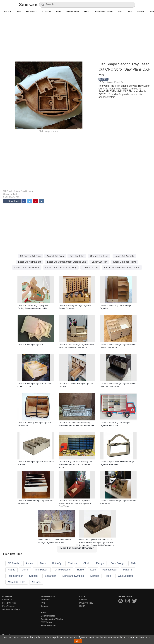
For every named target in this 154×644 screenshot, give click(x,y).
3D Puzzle (46, 11)
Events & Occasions (104, 11)
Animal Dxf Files (55, 256)
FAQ (43, 603)
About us (45, 600)
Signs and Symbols (73, 576)
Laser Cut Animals (124, 256)
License (83, 600)
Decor (87, 11)
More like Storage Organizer (77, 548)
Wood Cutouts (73, 11)
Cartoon (72, 563)
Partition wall (109, 570)
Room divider (15, 576)
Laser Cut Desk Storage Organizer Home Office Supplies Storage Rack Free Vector (75, 503)
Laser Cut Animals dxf (30, 262)
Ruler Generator (49, 625)
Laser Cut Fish (99, 262)
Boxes (59, 11)
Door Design (117, 563)
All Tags (36, 582)
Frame (12, 570)
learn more (145, 637)
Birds (43, 563)
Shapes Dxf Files (99, 256)
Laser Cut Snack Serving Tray (61, 268)
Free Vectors (8, 606)
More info (118, 82)
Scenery (34, 576)
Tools (19, 11)
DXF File (103, 79)
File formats (31, 11)
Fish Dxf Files (77, 256)
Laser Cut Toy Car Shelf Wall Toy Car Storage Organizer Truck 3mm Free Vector (75, 464)
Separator (50, 576)
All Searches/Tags (11, 609)
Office (129, 11)
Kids (120, 11)
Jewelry (140, 11)
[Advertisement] (77, 39)
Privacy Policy (86, 603)
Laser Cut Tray (90, 268)
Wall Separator (126, 576)
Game (25, 570)
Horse (81, 570)
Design (100, 563)
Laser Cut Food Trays (125, 262)
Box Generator (48, 616)
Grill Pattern (42, 570)
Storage (95, 576)
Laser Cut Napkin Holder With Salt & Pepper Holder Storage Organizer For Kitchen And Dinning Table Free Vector (96, 542)
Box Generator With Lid (52, 619)
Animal (17, 191)
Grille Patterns (63, 570)
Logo (93, 570)
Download (12, 201)
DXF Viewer (46, 622)
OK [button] (78, 641)
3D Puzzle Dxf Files (30, 256)
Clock (87, 563)
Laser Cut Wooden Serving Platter (122, 268)
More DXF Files (17, 582)
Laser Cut (7, 11)
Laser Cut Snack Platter (27, 268)
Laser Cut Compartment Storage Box (66, 262)
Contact (45, 606)
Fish (23, 191)
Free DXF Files (9, 603)
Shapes (29, 191)
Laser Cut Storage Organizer (30, 344)
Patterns (128, 570)
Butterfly (57, 563)
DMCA (82, 606)
